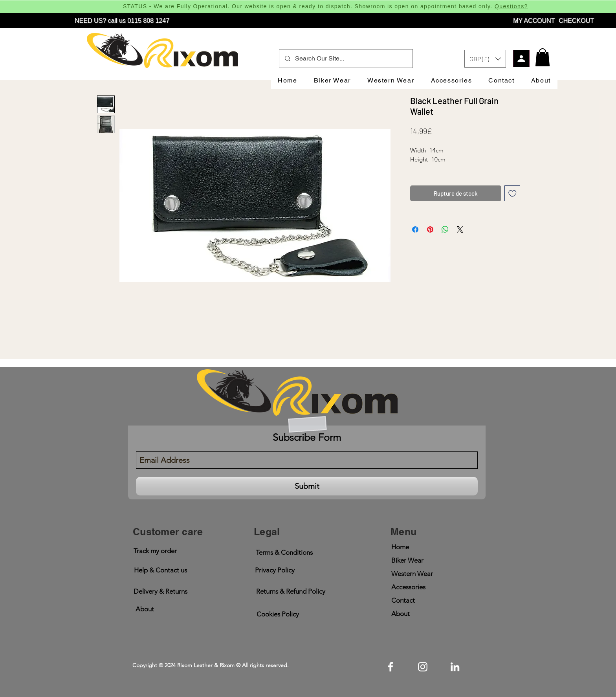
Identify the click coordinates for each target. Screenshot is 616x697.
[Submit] (307, 486)
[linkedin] (455, 667)
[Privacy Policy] (275, 570)
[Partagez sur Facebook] (415, 229)
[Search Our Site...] (346, 59)
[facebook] (390, 667)
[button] (485, 59)
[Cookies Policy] (278, 614)
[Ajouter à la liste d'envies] (512, 194)
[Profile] (521, 59)
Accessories (408, 587)
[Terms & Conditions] (284, 553)
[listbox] (485, 59)
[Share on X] (460, 229)
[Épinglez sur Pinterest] (430, 229)
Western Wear (412, 574)
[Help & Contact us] (160, 570)
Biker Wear (407, 560)
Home (400, 547)
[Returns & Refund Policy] (291, 592)
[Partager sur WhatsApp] (445, 229)
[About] (145, 609)
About (401, 614)
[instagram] (423, 667)
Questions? (511, 6)
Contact (403, 600)
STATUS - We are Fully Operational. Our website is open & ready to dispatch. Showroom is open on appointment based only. (309, 6)
